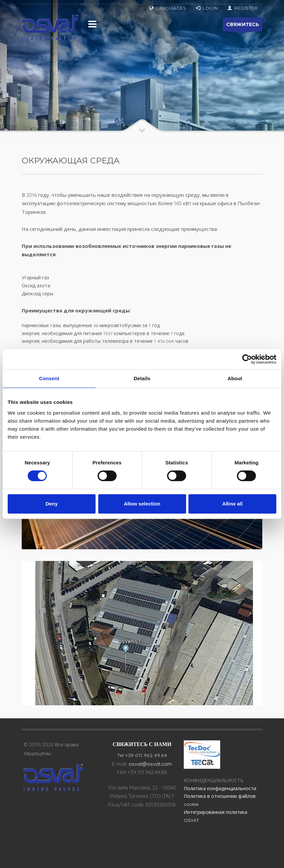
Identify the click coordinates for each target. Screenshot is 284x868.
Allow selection (142, 504)
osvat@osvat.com (150, 764)
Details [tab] (142, 378)
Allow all (232, 504)
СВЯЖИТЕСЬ (243, 26)
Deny (52, 504)
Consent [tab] (49, 378)
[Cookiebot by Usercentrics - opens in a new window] (247, 359)
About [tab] (235, 378)
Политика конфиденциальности (220, 788)
